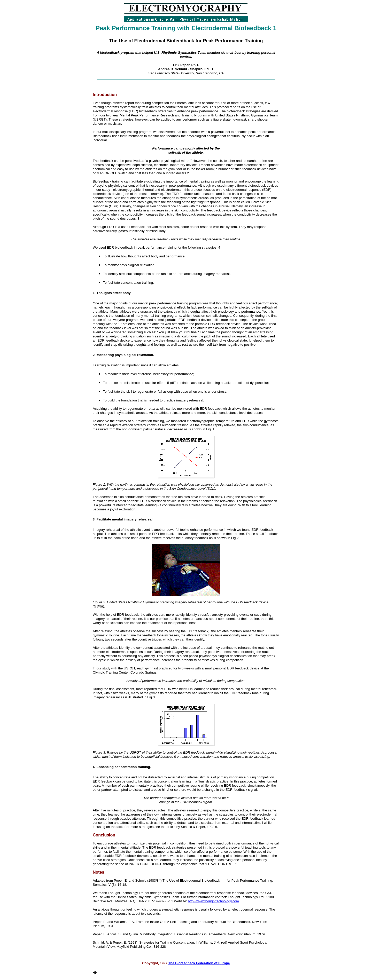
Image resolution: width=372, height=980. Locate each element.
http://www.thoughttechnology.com (214, 901)
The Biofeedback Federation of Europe (199, 963)
